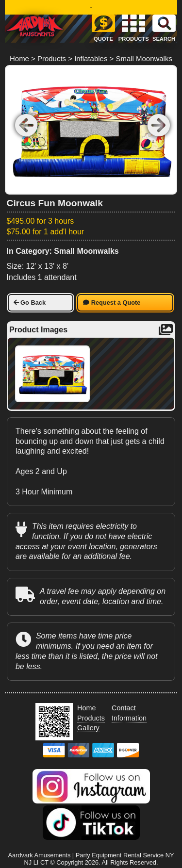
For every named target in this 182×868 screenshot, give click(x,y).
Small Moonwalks (144, 58)
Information (129, 718)
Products (52, 58)
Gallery (88, 728)
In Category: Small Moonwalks (63, 251)
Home (19, 58)
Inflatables (91, 58)
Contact (124, 708)
